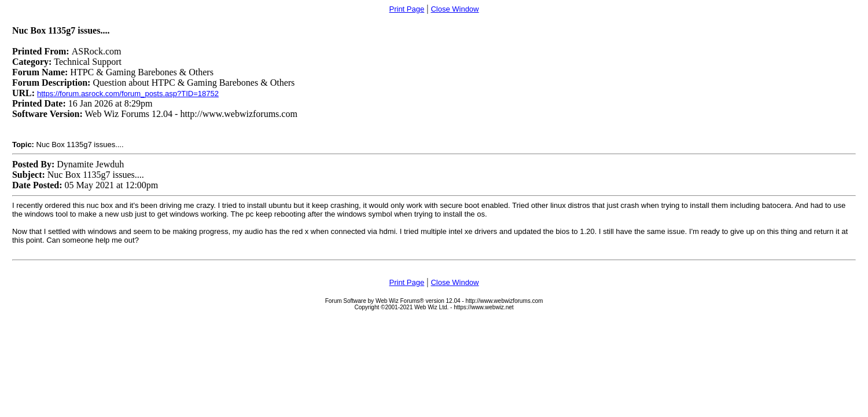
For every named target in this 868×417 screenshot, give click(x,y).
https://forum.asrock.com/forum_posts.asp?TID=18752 (128, 94)
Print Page (407, 9)
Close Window (455, 9)
